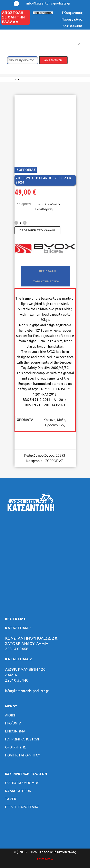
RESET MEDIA (45, 859)
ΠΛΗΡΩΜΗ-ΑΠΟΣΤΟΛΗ (23, 739)
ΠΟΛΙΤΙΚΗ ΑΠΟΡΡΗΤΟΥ (23, 755)
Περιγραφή (47, 271)
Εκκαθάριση (44, 209)
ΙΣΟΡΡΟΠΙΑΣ (26, 170)
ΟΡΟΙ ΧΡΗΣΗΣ (16, 747)
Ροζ (62, 425)
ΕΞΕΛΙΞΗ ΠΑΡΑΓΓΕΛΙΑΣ (22, 807)
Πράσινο (51, 425)
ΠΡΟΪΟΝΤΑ (13, 723)
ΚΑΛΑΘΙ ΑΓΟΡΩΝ (18, 791)
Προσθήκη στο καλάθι (37, 230)
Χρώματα (24, 204)
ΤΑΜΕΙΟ (11, 799)
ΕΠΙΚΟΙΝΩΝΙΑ (43, 13)
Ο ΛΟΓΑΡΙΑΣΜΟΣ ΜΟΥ (22, 783)
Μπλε (61, 420)
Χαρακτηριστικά (46, 281)
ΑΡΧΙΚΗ (11, 715)
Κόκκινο (50, 420)
